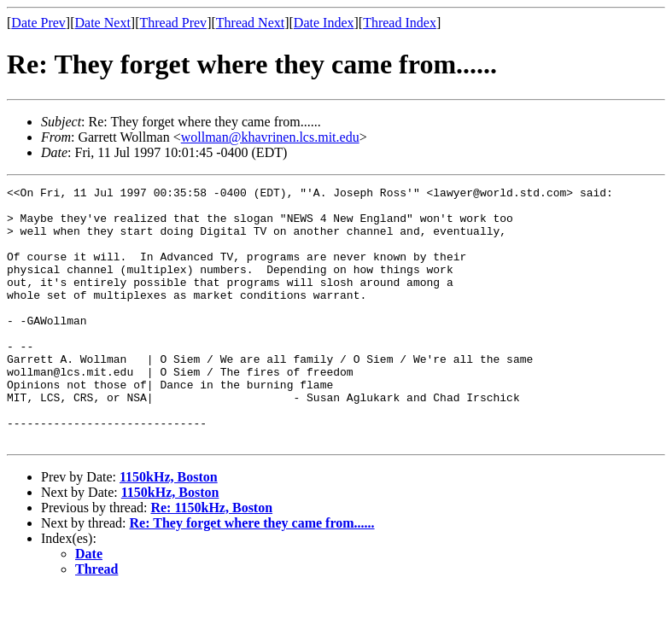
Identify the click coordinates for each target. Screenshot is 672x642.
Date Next (103, 23)
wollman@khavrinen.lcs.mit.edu (270, 137)
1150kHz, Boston (169, 528)
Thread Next (250, 23)
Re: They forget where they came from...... (252, 574)
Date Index (324, 23)
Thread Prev (173, 23)
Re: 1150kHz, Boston (211, 559)
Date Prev (38, 23)
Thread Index (400, 23)
